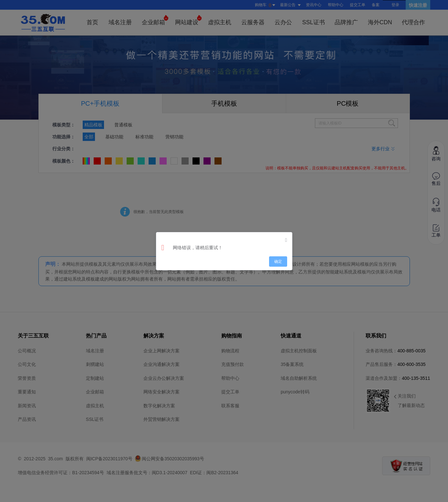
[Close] (286, 240)
